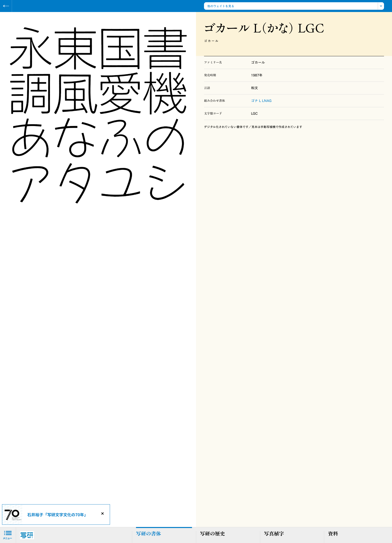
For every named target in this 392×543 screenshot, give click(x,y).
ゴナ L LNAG (261, 101)
